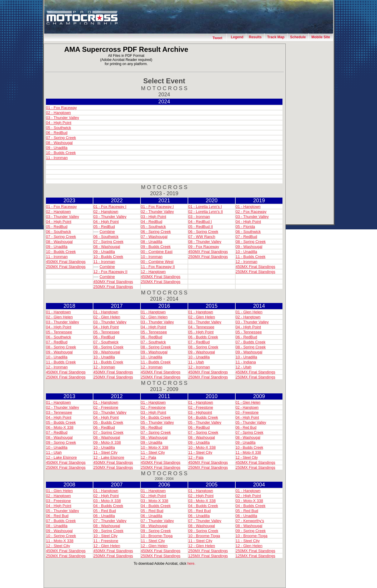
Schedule (298, 37)
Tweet (218, 38)
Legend (237, 37)
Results (255, 37)
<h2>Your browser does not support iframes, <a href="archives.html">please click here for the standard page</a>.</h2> (164, 318)
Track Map (276, 37)
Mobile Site (321, 37)
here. (191, 564)
